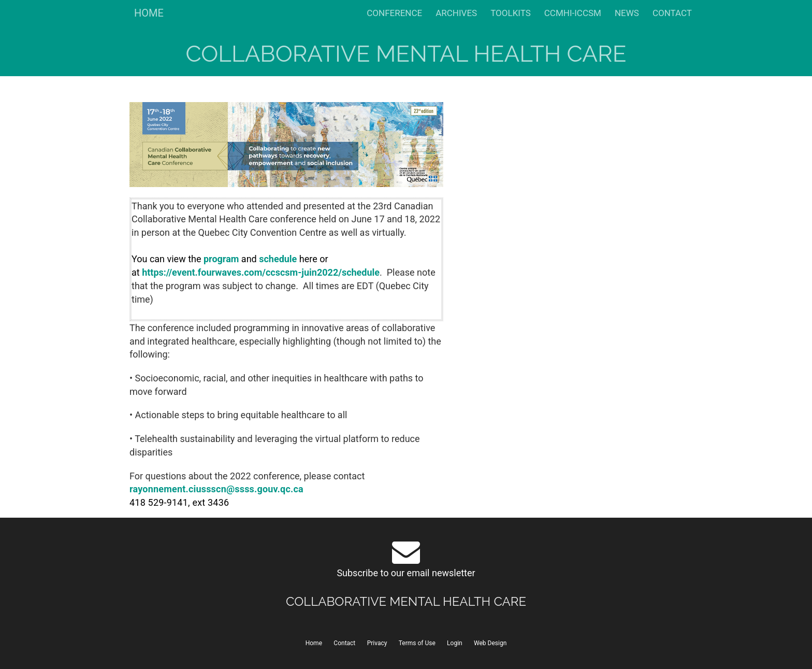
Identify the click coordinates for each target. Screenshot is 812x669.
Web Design (490, 643)
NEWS (627, 13)
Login (455, 643)
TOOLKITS (511, 13)
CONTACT (672, 13)
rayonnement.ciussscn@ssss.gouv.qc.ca (216, 489)
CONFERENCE (394, 13)
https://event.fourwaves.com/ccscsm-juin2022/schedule (261, 272)
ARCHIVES (456, 13)
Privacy (377, 643)
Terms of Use (417, 643)
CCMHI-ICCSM (573, 13)
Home (314, 643)
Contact (344, 643)
